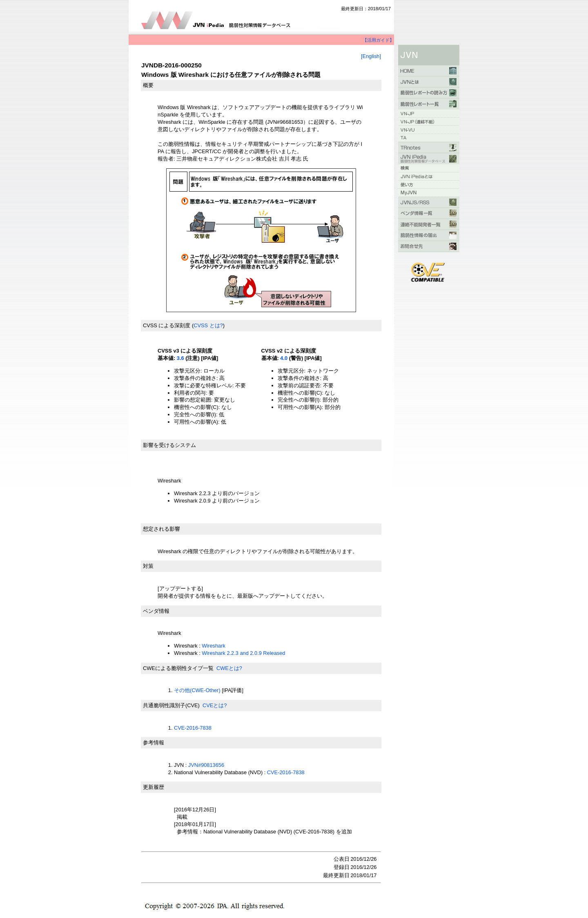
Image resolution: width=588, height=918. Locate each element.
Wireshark (214, 646)
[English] (371, 56)
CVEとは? (215, 705)
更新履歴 (154, 787)
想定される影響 (161, 529)
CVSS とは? (208, 325)
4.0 (284, 358)
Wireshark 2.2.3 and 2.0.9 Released (243, 653)
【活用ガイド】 (378, 40)
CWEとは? (229, 668)
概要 (148, 85)
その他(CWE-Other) (197, 690)
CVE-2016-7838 (193, 728)
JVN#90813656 (206, 765)
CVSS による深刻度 (167, 325)
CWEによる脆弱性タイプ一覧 (178, 668)
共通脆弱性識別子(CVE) (171, 705)
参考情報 (154, 743)
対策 (148, 566)
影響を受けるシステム (169, 445)
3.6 (180, 358)
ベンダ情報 (156, 611)
